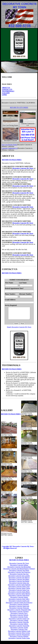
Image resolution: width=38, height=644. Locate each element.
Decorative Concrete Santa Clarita (19, 591)
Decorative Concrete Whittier (19, 639)
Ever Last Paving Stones (9, 145)
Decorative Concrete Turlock (19, 617)
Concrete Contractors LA (10, 148)
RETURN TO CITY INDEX (19, 107)
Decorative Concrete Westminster (19, 637)
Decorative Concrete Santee (19, 600)
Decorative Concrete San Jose (19, 576)
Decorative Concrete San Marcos (19, 580)
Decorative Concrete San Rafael (19, 583)
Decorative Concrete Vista (19, 632)
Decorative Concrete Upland (19, 623)
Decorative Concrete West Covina (19, 635)
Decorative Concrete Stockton (19, 607)
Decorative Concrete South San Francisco (19, 605)
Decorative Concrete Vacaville (19, 625)
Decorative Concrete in (9, 103)
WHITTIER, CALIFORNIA (26, 103)
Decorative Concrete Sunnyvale (19, 608)
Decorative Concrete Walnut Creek (19, 633)
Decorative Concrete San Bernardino (19, 569)
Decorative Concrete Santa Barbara (19, 587)
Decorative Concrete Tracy (19, 616)
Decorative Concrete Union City (19, 621)
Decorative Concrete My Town (23, 168)
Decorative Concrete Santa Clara (19, 589)
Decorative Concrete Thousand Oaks (19, 612)
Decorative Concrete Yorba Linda (19, 641)
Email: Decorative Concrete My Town (19, 329)
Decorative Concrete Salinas (19, 567)
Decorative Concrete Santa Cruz (19, 592)
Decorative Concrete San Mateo (19, 582)
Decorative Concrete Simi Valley (19, 601)
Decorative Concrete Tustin (19, 619)
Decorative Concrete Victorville (19, 628)
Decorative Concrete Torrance (19, 614)
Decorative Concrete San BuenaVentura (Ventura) (19, 571)
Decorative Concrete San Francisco (19, 575)
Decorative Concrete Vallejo (19, 626)
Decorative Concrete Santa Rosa (19, 598)
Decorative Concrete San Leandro (19, 578)
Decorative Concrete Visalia (19, 630)
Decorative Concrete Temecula (19, 610)
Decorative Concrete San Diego (19, 573)
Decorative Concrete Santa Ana (19, 585)
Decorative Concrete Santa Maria (19, 594)
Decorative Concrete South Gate (19, 603)
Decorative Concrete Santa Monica (19, 596)
